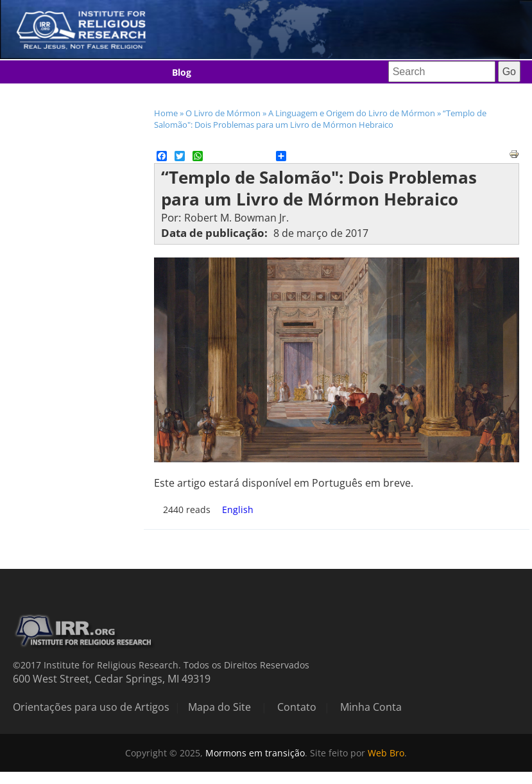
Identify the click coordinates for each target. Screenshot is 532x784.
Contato (297, 707)
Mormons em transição (255, 753)
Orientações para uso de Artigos (91, 707)
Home (166, 113)
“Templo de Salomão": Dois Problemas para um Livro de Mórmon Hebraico (320, 119)
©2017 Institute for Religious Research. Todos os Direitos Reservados (161, 665)
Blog (182, 72)
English (238, 510)
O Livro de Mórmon (223, 113)
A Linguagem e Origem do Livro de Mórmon (352, 113)
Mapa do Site (219, 707)
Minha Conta (371, 707)
